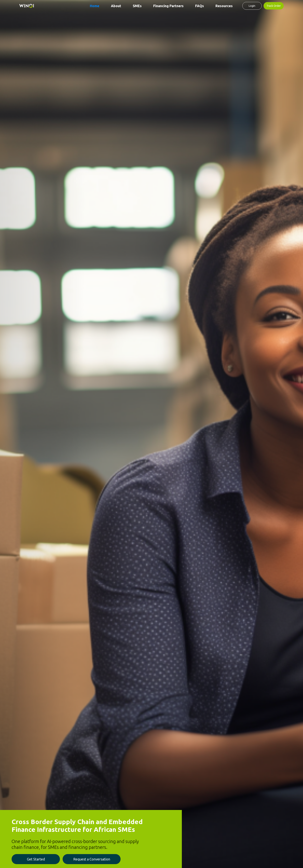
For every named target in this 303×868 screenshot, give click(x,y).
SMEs (137, 6)
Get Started (36, 859)
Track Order (274, 6)
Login (252, 6)
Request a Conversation (92, 859)
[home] (27, 6)
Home (95, 6)
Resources (224, 6)
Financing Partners (168, 6)
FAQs (200, 6)
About (116, 6)
